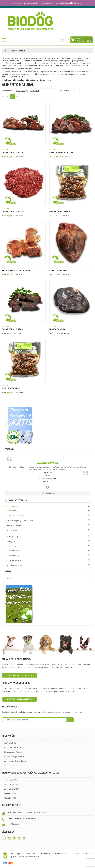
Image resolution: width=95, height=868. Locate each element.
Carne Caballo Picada (13, 211)
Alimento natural (11, 506)
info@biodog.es (14, 824)
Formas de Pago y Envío (14, 756)
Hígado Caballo (57, 329)
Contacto (75, 854)
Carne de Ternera (14, 560)
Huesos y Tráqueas (14, 525)
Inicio (7, 51)
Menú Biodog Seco (11, 388)
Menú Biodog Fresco (60, 211)
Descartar (78, 3)
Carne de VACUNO (11, 784)
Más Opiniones (48, 493)
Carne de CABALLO (12, 789)
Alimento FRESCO (11, 793)
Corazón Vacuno (58, 271)
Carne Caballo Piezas (13, 152)
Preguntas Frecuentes (13, 747)
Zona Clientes (9, 766)
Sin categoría (10, 541)
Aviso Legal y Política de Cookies (24, 854)
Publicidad (87, 854)
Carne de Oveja (13, 555)
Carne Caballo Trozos (61, 152)
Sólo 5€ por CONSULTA (19, 675)
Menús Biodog (12, 530)
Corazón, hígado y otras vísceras (20, 520)
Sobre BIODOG (10, 743)
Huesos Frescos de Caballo (16, 271)
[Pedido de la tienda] (35, 91)
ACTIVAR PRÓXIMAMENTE (19, 699)
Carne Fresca (12, 511)
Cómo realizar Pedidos (13, 752)
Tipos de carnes (11, 546)
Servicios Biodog (11, 536)
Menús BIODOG (10, 780)
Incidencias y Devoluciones (15, 761)
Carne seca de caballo (15, 515)
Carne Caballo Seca (12, 329)
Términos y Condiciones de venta (55, 854)
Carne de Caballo (13, 551)
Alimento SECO (10, 798)
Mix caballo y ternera (15, 565)
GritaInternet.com (32, 857)
